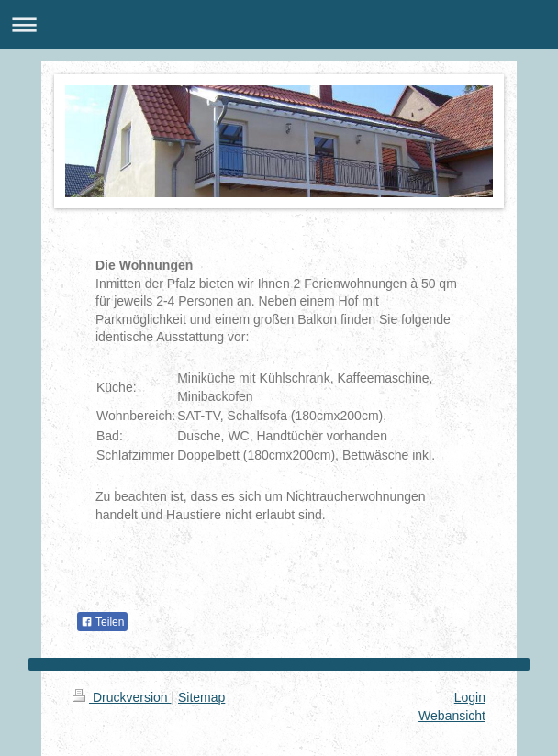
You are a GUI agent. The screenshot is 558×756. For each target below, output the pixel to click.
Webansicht (452, 716)
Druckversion (122, 697)
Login (470, 697)
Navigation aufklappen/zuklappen (279, 24)
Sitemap (201, 697)
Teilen (102, 622)
